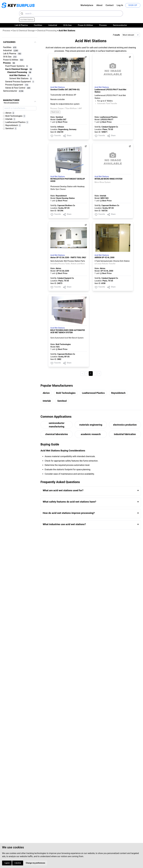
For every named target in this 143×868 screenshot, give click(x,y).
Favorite (56, 136)
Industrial (53, 25)
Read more (55, 112)
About (99, 5)
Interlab (47, 401)
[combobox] (71, 13)
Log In (120, 5)
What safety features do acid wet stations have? (69, 502)
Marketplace (87, 5)
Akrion (46, 393)
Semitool (62, 401)
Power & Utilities (85, 25)
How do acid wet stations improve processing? (69, 513)
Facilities (38, 25)
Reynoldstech (118, 393)
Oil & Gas (67, 25)
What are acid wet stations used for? (63, 490)
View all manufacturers (11, 103)
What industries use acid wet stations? (64, 524)
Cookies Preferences (65, 857)
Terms (57, 850)
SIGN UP (133, 5)
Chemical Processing (47, 31)
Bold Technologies (66, 393)
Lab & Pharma (21, 25)
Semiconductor (120, 25)
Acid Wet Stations (58, 87)
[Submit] (22, 13)
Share (67, 136)
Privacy (58, 853)
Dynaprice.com (128, 853)
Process (103, 25)
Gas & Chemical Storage (24, 31)
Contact (110, 5)
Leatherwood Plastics (93, 393)
